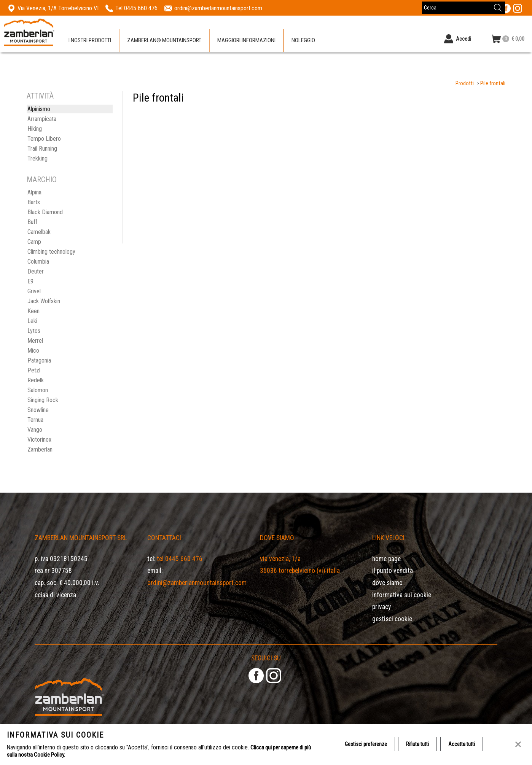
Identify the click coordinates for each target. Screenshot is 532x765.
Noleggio (303, 41)
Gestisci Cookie (392, 619)
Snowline (38, 410)
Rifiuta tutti (419, 744)
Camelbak (39, 232)
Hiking (35, 129)
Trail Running (42, 149)
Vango (35, 430)
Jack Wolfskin (44, 301)
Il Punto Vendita (393, 571)
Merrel (35, 341)
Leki (32, 321)
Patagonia (39, 360)
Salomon (38, 390)
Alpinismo (39, 109)
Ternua (35, 420)
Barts (34, 202)
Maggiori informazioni (246, 41)
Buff (32, 222)
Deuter (36, 271)
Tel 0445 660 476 (180, 559)
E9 (30, 281)
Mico (33, 351)
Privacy (381, 607)
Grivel (34, 291)
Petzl (34, 370)
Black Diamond (45, 212)
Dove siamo (387, 583)
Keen (33, 311)
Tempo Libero (44, 139)
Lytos (34, 331)
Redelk (36, 380)
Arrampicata (42, 119)
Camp (34, 242)
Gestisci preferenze (366, 744)
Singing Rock (43, 400)
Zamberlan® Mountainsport (164, 41)
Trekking (37, 158)
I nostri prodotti (90, 41)
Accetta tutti (465, 744)
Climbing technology (51, 252)
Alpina (34, 192)
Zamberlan (40, 449)
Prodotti (465, 83)
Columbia (38, 262)
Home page (386, 559)
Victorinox (39, 440)
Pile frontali (493, 83)
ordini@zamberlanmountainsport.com (197, 583)
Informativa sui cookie (402, 595)
